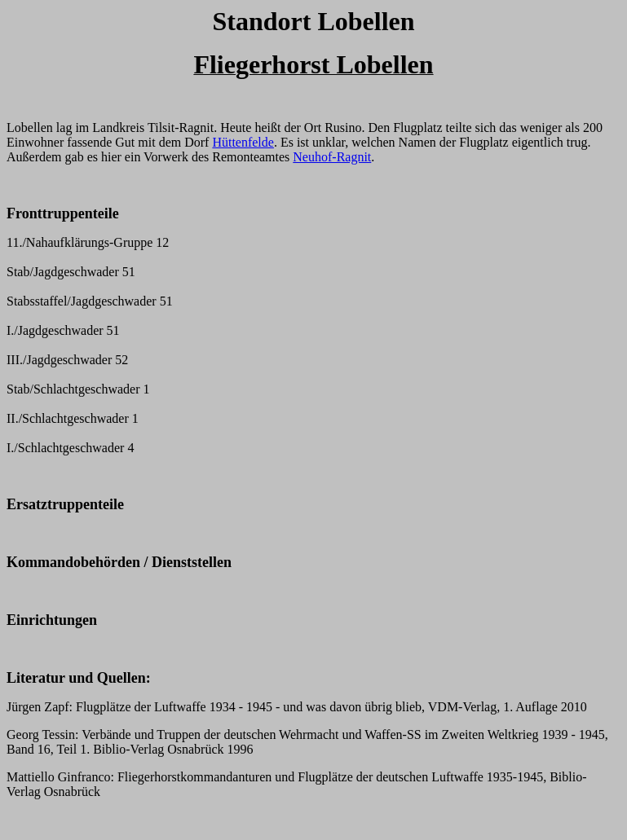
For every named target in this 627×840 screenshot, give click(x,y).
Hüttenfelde (243, 142)
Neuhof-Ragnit (332, 157)
